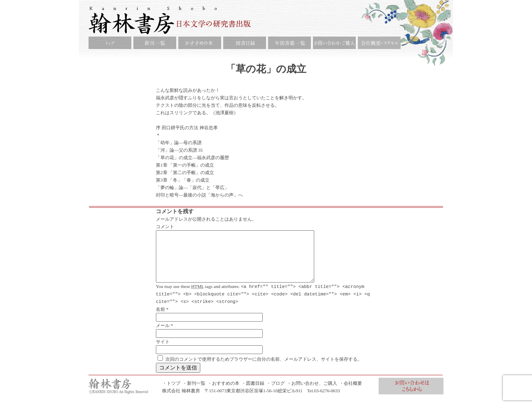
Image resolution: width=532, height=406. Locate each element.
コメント (165, 226)
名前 (160, 319)
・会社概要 (351, 393)
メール (163, 335)
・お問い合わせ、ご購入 (312, 393)
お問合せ (411, 396)
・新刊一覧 (194, 393)
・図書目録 (253, 393)
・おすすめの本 (223, 393)
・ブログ (276, 393)
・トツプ (171, 393)
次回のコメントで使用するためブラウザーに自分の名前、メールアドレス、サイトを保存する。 (264, 369)
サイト (163, 351)
